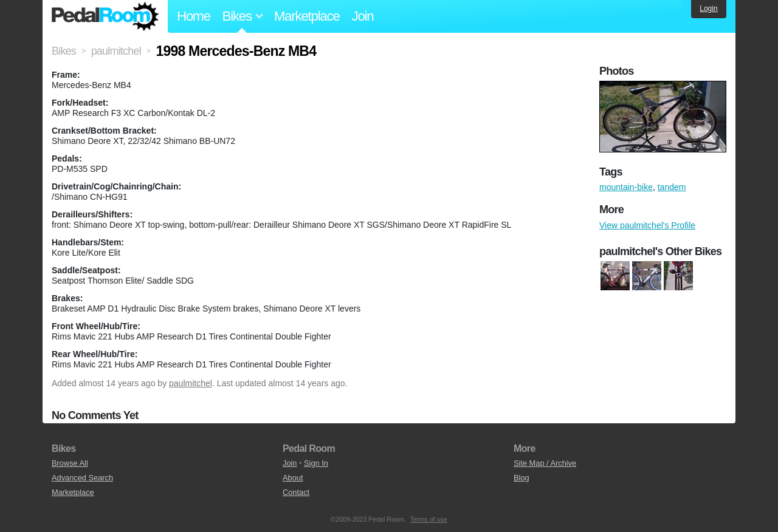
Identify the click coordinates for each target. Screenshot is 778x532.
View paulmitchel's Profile (647, 225)
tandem (672, 187)
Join (363, 16)
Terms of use (429, 519)
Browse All (70, 463)
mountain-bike (626, 187)
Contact (296, 492)
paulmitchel (191, 383)
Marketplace (307, 16)
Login (708, 9)
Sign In (316, 463)
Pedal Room (105, 16)
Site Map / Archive (545, 463)
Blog (522, 478)
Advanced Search (82, 478)
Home (194, 16)
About (293, 478)
